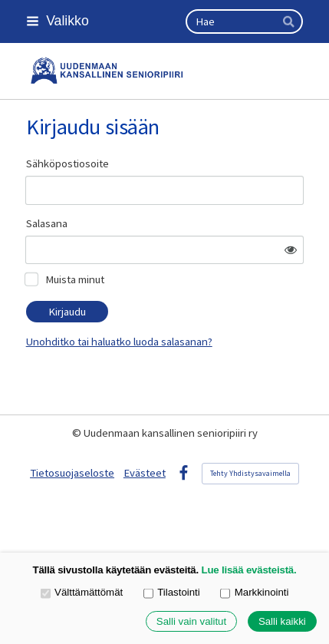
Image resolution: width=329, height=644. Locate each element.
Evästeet (145, 473)
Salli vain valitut (191, 621)
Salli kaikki (282, 621)
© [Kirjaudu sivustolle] (78, 433)
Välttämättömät (82, 593)
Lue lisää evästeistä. (249, 570)
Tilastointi (172, 593)
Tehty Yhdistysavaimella (250, 473)
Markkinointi (254, 593)
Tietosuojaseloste (72, 473)
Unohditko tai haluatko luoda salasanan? (119, 342)
